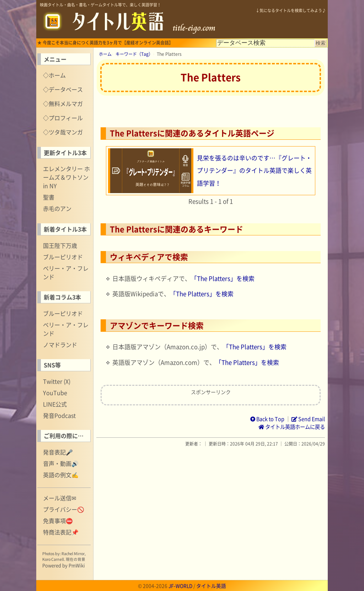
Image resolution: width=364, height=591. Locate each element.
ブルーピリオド (63, 257)
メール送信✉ (60, 498)
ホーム (105, 54)
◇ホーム (54, 75)
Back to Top (267, 419)
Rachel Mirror (73, 553)
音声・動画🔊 (61, 463)
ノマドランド (60, 345)
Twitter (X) (57, 381)
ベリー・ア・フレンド (66, 272)
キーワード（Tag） (134, 54)
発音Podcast (59, 415)
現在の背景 (76, 559)
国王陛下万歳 (60, 245)
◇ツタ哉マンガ (63, 132)
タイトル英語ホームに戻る (292, 427)
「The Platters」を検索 (223, 278)
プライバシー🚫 (64, 509)
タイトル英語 (211, 586)
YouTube (55, 393)
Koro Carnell (53, 559)
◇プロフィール (63, 118)
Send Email (308, 419)
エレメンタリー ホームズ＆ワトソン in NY (66, 177)
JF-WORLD (180, 586)
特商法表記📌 (61, 532)
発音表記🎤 (58, 452)
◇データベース (63, 89)
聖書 (49, 197)
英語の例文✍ (61, 475)
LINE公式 (55, 404)
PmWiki (77, 565)
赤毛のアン (57, 208)
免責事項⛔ (58, 521)
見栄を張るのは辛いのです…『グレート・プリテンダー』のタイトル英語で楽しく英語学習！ (254, 171)
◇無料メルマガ (63, 103)
